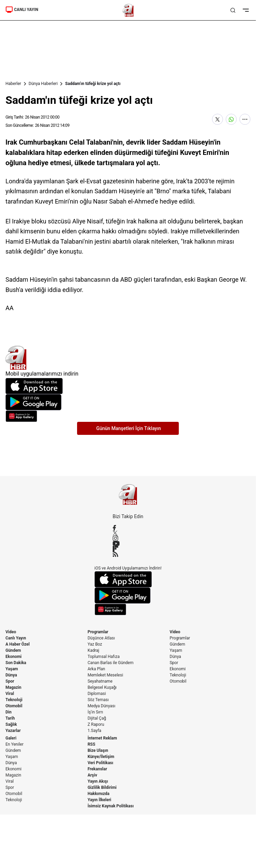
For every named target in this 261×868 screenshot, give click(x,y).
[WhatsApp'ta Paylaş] (231, 119)
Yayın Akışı (98, 781)
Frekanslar (97, 769)
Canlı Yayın (16, 638)
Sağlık (11, 724)
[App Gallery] (128, 416)
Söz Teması (98, 700)
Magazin (13, 687)
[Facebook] (128, 528)
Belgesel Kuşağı (102, 687)
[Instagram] (128, 538)
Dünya (11, 675)
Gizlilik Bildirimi (102, 787)
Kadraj (94, 650)
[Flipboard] (128, 549)
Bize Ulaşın (98, 750)
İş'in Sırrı (95, 712)
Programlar (98, 632)
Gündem (13, 650)
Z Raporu (96, 724)
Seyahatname (100, 681)
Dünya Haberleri (43, 84)
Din (9, 712)
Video (11, 632)
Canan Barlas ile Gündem (111, 663)
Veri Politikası (101, 763)
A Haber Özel (18, 644)
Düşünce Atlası (101, 638)
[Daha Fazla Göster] (245, 119)
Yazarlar (13, 731)
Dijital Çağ (97, 718)
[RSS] (128, 554)
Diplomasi (97, 694)
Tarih (10, 718)
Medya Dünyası (102, 706)
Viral (10, 694)
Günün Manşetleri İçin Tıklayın (129, 428)
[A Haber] (128, 10)
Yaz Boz (95, 644)
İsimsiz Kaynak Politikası (111, 806)
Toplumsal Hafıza (104, 657)
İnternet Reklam (102, 738)
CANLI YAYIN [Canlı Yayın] (22, 10)
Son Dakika (16, 663)
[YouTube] (128, 543)
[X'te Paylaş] (217, 119)
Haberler (13, 84)
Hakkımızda (99, 794)
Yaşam (12, 669)
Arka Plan (96, 669)
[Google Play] (128, 402)
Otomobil (14, 706)
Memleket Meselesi (105, 675)
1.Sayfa (95, 731)
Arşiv (92, 775)
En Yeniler (15, 744)
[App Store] (128, 386)
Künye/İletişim (101, 757)
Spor (10, 681)
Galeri (11, 738)
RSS (91, 744)
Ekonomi (14, 657)
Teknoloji (14, 700)
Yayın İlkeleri (100, 800)
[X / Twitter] (128, 533)
